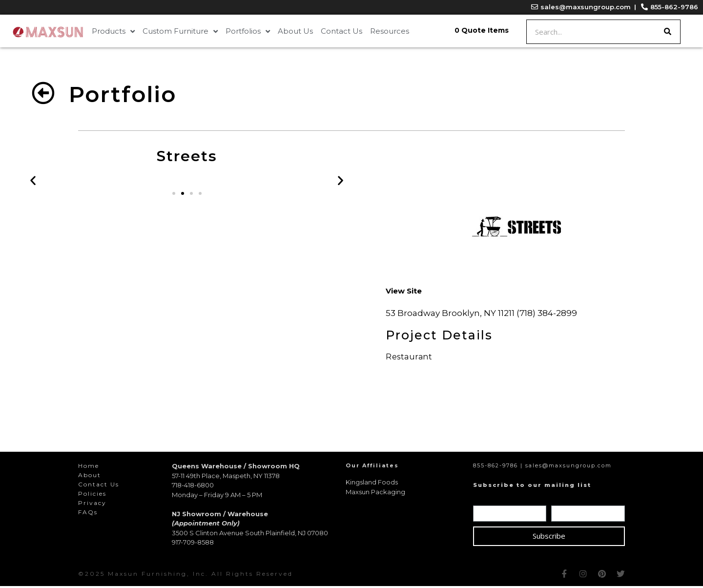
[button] (174, 195)
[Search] (668, 32)
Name (486, 501)
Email (563, 501)
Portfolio (123, 94)
